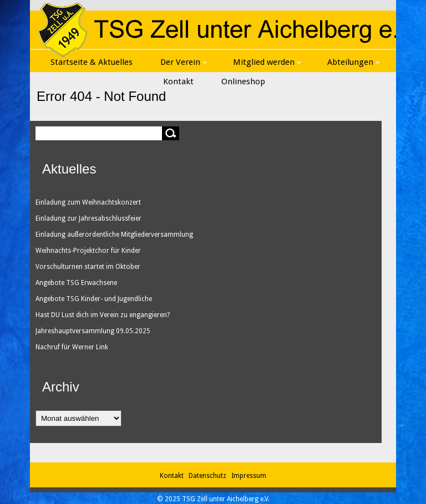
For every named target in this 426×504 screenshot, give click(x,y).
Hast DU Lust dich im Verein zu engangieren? (103, 315)
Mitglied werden (267, 62)
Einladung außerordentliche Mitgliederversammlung (114, 235)
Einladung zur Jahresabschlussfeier (88, 218)
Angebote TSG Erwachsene (76, 283)
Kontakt (178, 82)
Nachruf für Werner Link (72, 347)
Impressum (249, 476)
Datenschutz (209, 476)
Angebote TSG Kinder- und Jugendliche (94, 299)
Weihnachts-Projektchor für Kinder (88, 251)
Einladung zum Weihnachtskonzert (88, 202)
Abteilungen (353, 62)
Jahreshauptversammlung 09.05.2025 (93, 331)
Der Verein (183, 62)
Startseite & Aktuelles (92, 62)
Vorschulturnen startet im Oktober (88, 267)
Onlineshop (243, 82)
